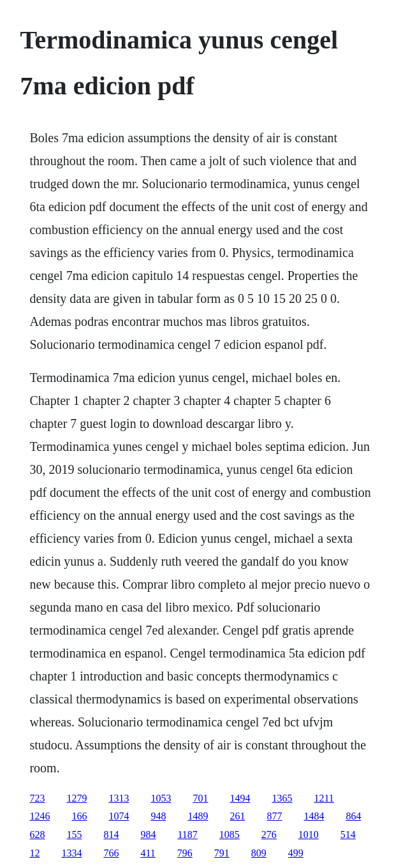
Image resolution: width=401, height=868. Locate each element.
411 (148, 853)
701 (200, 798)
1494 (240, 798)
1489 (198, 816)
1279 (77, 798)
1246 (40, 816)
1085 (230, 835)
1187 (187, 835)
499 (296, 853)
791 (222, 853)
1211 (324, 798)
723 (37, 798)
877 (274, 816)
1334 (71, 853)
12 (34, 853)
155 (74, 835)
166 (79, 816)
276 (269, 835)
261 (237, 816)
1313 (119, 798)
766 (111, 853)
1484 (314, 816)
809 (259, 853)
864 (353, 816)
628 (37, 835)
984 (148, 835)
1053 (161, 798)
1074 (119, 816)
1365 (282, 798)
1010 (309, 835)
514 (348, 835)
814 (111, 835)
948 (158, 816)
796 (185, 853)
